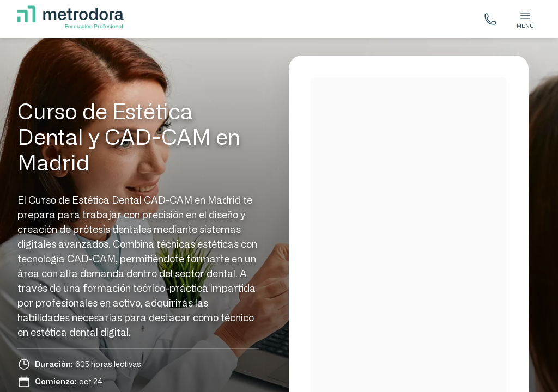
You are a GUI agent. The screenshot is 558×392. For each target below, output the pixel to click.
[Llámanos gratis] (490, 19)
